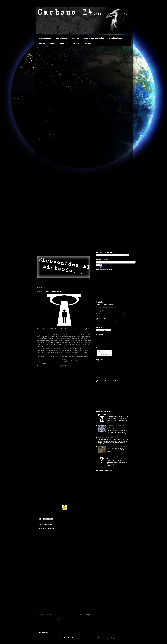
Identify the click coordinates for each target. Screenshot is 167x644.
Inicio (67, 615)
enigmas (75, 38)
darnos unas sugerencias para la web (108, 322)
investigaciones (115, 38)
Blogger (114, 638)
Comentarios (102, 355)
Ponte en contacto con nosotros (106, 308)
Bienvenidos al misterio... (114, 457)
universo (88, 43)
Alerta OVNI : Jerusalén (49, 292)
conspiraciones (45, 38)
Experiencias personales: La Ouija (108, 438)
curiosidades (62, 38)
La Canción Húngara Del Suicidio (117, 446)
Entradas (101, 352)
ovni (52, 43)
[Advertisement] (62, 252)
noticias (42, 43)
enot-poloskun (93, 638)
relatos (76, 43)
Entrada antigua (85, 615)
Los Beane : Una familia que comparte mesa (115, 426)
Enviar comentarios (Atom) (54, 619)
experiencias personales (94, 38)
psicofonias (64, 43)
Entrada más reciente (46, 615)
